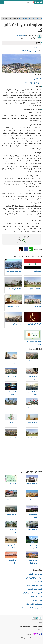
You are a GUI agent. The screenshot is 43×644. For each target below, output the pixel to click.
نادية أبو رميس (21, 36)
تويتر (21, 249)
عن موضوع (27, 622)
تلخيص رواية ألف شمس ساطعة (32, 608)
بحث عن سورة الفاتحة (35, 574)
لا (19, 241)
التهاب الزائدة (38, 600)
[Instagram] (33, 618)
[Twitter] (37, 618)
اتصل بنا (40, 622)
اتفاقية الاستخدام (37, 626)
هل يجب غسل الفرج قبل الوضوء (32, 593)
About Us (39, 630)
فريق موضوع (26, 630)
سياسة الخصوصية (25, 626)
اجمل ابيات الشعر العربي (34, 585)
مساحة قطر (38, 582)
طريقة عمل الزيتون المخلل (34, 578)
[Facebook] (41, 618)
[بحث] (33, 2)
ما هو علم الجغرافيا (36, 597)
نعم (24, 241)
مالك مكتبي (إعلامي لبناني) (33, 604)
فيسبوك (26, 249)
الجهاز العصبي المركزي (35, 589)
